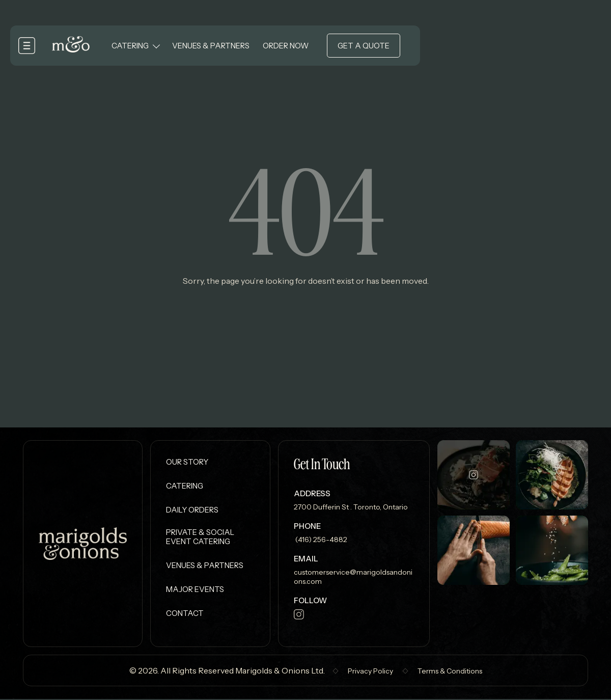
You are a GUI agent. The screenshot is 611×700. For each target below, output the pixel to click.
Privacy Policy (370, 672)
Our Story (187, 462)
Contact (185, 614)
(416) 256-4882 (321, 540)
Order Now (287, 46)
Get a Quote (365, 46)
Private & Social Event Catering (200, 537)
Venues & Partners (212, 46)
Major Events (195, 590)
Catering (131, 46)
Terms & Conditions (450, 672)
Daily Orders (192, 510)
